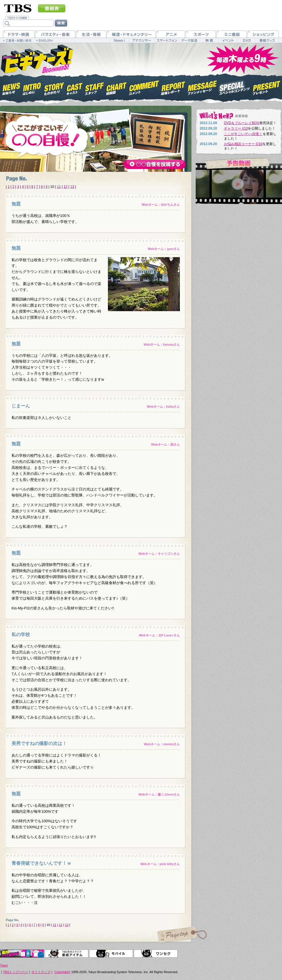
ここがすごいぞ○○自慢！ (243, 134)
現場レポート (173, 87)
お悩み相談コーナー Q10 (243, 144)
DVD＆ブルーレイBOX (242, 123)
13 (72, 187)
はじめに (32, 87)
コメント (144, 87)
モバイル (111, 954)
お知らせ (11, 87)
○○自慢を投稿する (155, 165)
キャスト (74, 87)
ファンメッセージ (202, 87)
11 (59, 187)
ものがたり (54, 87)
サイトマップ (41, 972)
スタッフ (94, 87)
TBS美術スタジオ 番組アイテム (66, 954)
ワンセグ (156, 954)
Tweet (4, 965)
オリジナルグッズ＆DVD (22, 954)
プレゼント (267, 87)
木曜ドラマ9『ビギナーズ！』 (37, 58)
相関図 (116, 87)
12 (65, 187)
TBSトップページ (16, 972)
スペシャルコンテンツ (235, 87)
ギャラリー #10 (236, 128)
